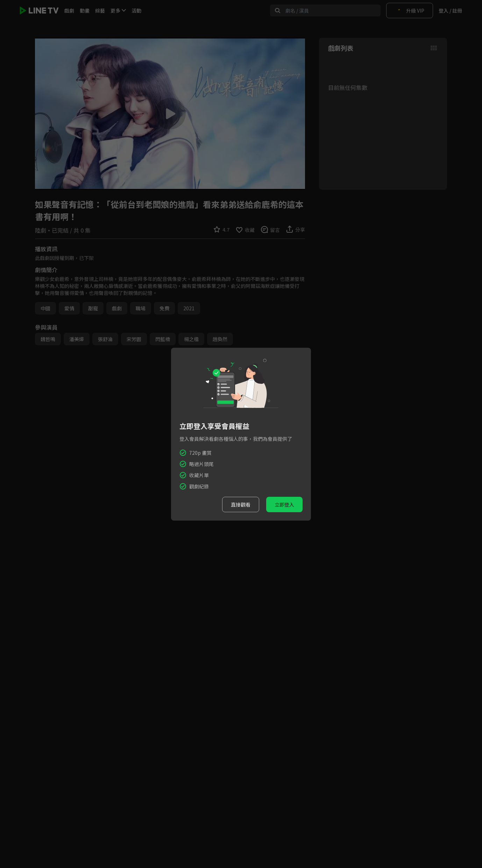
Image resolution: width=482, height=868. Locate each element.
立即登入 (284, 504)
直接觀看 (241, 504)
